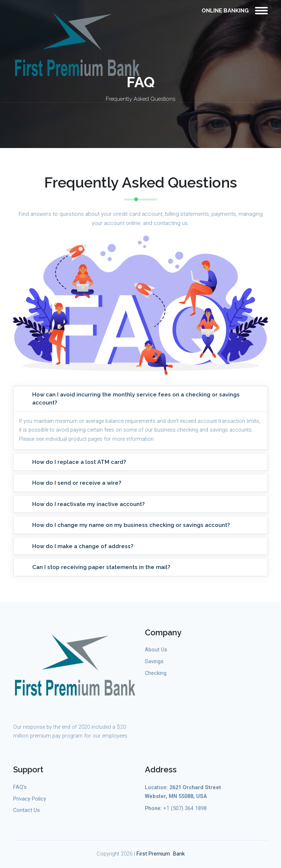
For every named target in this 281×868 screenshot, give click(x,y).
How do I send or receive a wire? (77, 483)
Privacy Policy (30, 799)
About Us (156, 650)
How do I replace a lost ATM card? (79, 462)
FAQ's (20, 787)
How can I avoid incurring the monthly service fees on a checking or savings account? (136, 399)
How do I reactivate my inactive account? (88, 504)
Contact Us (27, 810)
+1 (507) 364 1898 (185, 808)
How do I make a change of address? (83, 546)
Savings (154, 662)
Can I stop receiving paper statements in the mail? (101, 567)
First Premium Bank (161, 854)
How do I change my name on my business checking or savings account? (131, 525)
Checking (156, 673)
